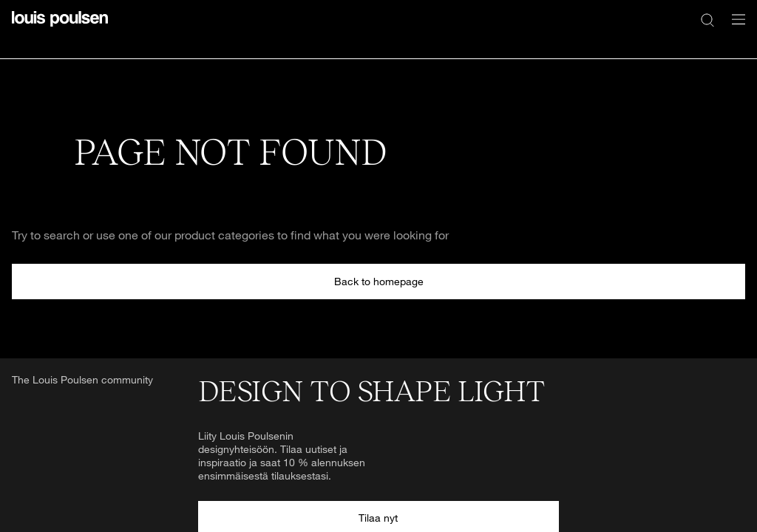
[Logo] (60, 28)
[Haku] (707, 19)
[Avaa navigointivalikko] (734, 28)
